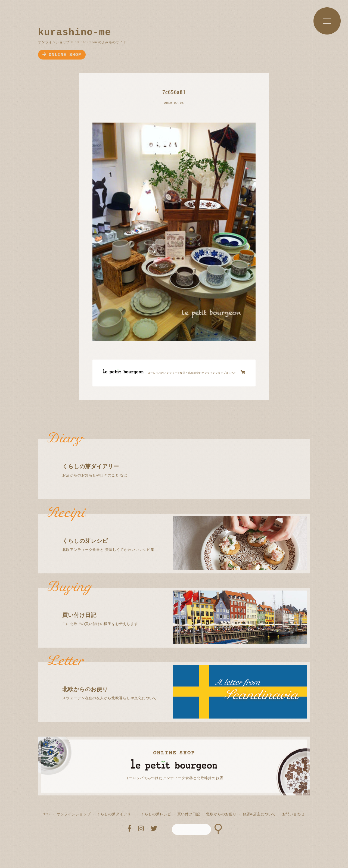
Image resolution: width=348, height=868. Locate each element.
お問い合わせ (294, 814)
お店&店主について (259, 814)
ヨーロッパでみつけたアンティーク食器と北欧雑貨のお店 (174, 778)
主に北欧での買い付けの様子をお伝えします (179, 607)
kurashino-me (75, 33)
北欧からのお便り (221, 814)
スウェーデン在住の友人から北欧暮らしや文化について (179, 681)
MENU (327, 21)
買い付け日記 (189, 814)
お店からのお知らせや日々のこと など (179, 458)
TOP (47, 814)
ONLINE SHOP (62, 55)
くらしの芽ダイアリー (116, 814)
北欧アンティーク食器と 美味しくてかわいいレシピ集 (179, 533)
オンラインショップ (74, 814)
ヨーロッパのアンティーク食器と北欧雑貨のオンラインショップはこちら (196, 372)
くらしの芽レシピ (156, 814)
